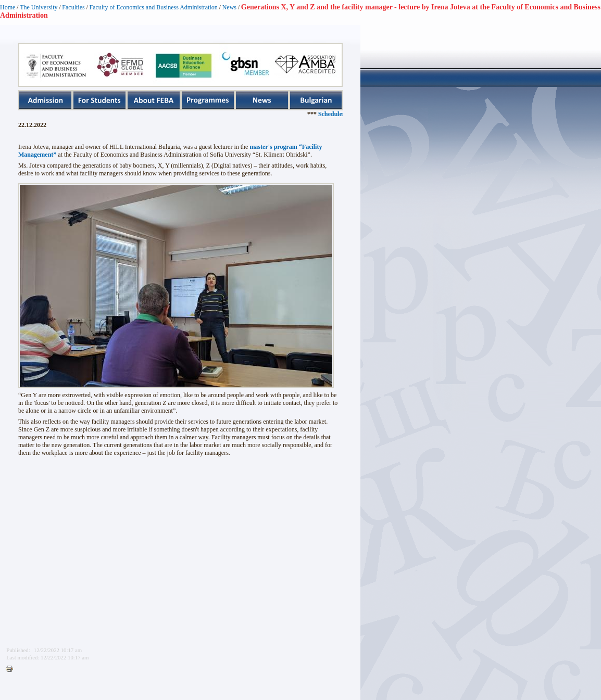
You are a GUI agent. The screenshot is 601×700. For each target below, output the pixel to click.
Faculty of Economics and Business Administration (154, 7)
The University (39, 7)
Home (8, 7)
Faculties (73, 7)
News (229, 7)
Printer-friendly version (12, 669)
